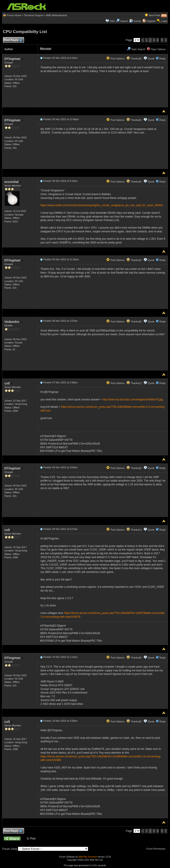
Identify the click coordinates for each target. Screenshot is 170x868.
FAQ (112, 21)
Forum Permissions (157, 849)
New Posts (155, 15)
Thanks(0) (134, 59)
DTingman (14, 59)
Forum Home (14, 15)
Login (164, 21)
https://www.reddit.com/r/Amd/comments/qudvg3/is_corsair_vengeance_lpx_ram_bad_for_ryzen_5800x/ (102, 205)
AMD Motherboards (57, 15)
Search (124, 21)
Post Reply (13, 40)
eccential (13, 182)
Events (135, 21)
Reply (162, 59)
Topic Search (136, 49)
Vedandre (13, 322)
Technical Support (34, 15)
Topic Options (156, 49)
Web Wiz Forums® (88, 857)
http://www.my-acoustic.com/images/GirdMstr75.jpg (133, 400)
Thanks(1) (134, 383)
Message (46, 49)
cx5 (8, 383)
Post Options (115, 59)
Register (151, 21)
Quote (151, 59)
